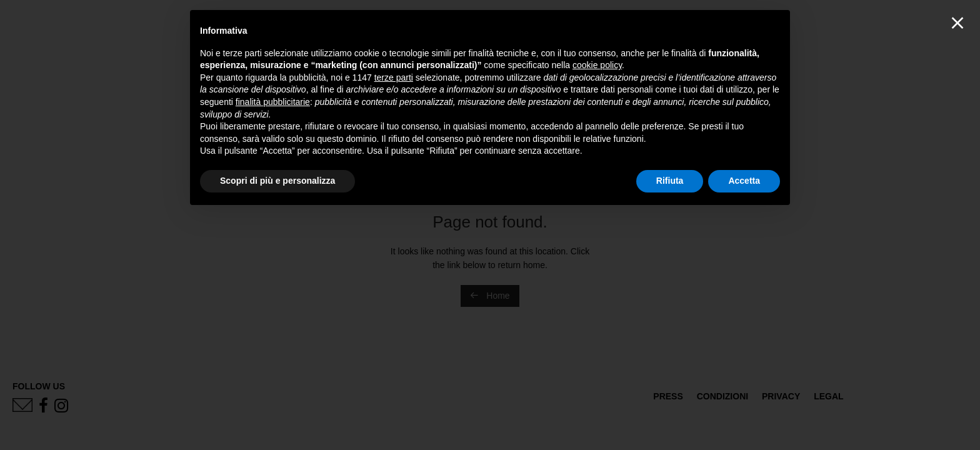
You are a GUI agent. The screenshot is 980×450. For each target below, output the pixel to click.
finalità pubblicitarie (273, 102)
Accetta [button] (744, 181)
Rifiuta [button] (670, 181)
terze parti (394, 77)
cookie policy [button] (597, 65)
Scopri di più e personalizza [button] (277, 181)
